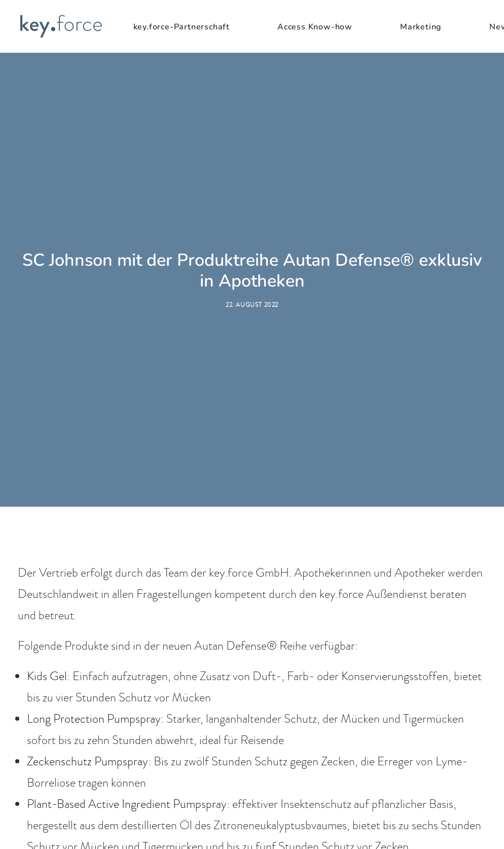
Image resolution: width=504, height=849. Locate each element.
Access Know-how (315, 27)
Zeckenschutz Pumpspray (87, 696)
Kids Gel (47, 611)
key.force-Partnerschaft (182, 27)
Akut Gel (48, 803)
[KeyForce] (61, 26)
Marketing (421, 27)
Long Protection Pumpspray (94, 654)
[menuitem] (195, 27)
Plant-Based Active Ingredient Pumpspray (127, 739)
